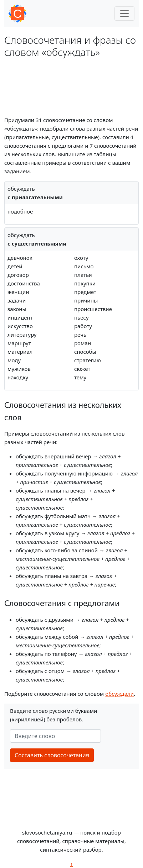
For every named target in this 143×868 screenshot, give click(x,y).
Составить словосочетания (52, 755)
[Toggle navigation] (124, 14)
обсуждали (119, 694)
